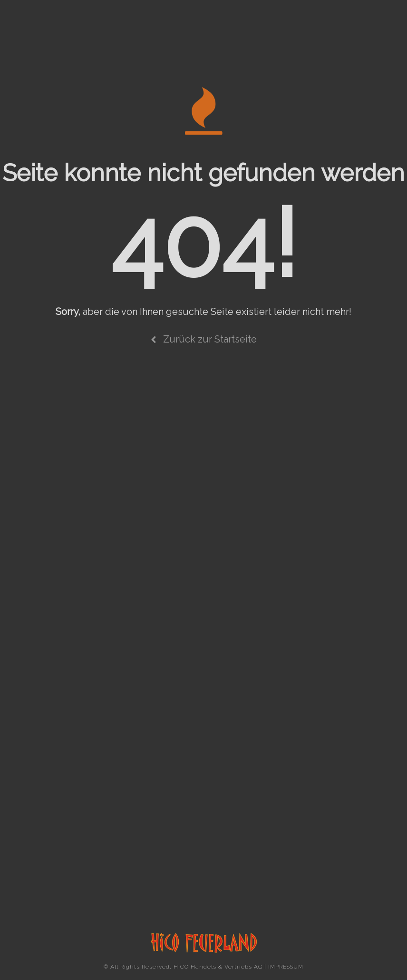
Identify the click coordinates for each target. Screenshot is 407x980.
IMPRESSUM (286, 967)
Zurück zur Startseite (204, 339)
